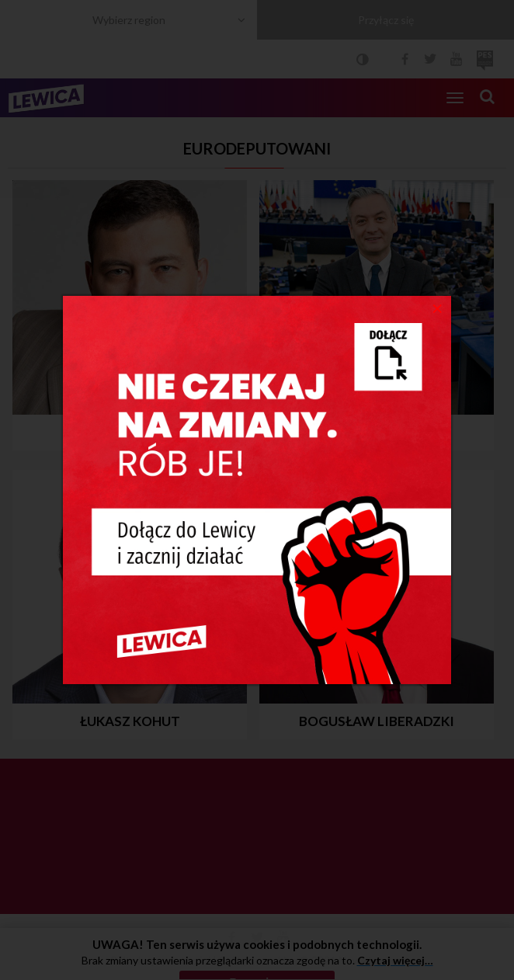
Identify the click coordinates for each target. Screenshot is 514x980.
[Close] (438, 308)
